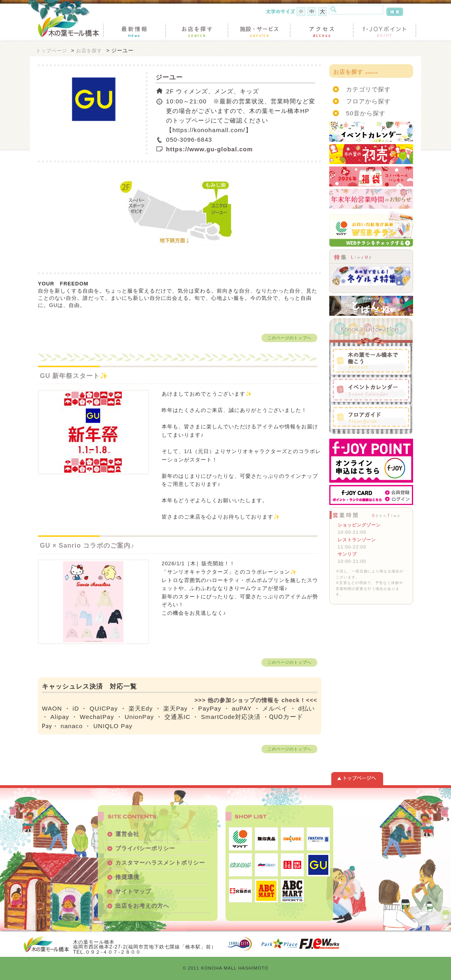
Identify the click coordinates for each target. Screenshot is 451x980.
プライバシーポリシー (145, 848)
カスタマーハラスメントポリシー (160, 863)
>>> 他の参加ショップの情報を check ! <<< (256, 700)
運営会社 (127, 834)
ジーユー (169, 77)
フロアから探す (368, 101)
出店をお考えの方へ (142, 906)
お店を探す (89, 50)
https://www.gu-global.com (210, 149)
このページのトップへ (289, 338)
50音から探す (366, 113)
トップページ (51, 50)
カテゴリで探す (368, 89)
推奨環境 (127, 877)
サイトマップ (133, 891)
